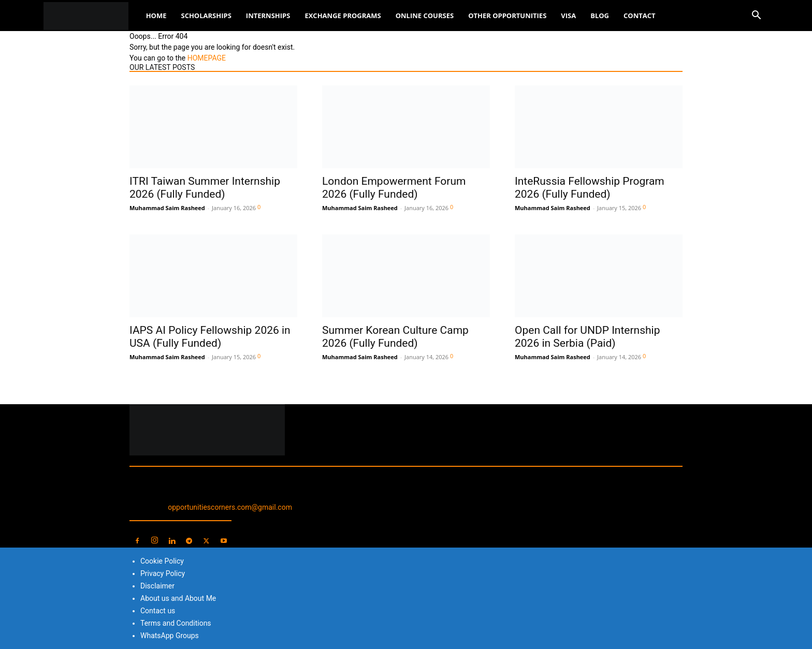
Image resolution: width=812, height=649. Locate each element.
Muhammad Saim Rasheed (167, 208)
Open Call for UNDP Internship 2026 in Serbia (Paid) (587, 337)
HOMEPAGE (207, 58)
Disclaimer (157, 586)
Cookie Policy (162, 561)
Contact (640, 16)
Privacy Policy (163, 573)
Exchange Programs (343, 16)
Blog (600, 16)
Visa (568, 16)
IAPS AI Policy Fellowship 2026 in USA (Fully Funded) (210, 337)
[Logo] (91, 16)
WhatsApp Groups (170, 636)
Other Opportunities (507, 16)
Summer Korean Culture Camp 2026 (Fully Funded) (395, 337)
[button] (756, 16)
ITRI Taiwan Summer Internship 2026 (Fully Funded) (205, 188)
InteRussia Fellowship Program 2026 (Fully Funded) (590, 188)
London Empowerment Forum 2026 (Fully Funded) (394, 188)
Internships (268, 16)
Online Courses (425, 16)
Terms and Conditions (176, 623)
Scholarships (206, 16)
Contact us (158, 611)
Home (156, 16)
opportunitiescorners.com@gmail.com (230, 507)
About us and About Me (178, 598)
